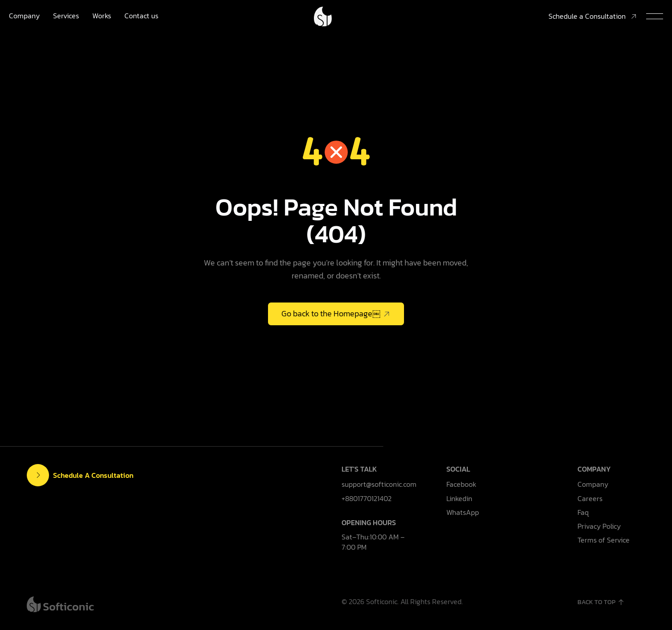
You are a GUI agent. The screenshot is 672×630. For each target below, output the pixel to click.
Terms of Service (604, 540)
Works (102, 16)
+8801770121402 (367, 498)
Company (24, 16)
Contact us (141, 16)
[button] (655, 17)
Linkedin (459, 498)
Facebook (461, 484)
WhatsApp (463, 512)
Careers (590, 498)
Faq (583, 512)
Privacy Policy (599, 526)
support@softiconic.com (379, 484)
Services (66, 16)
